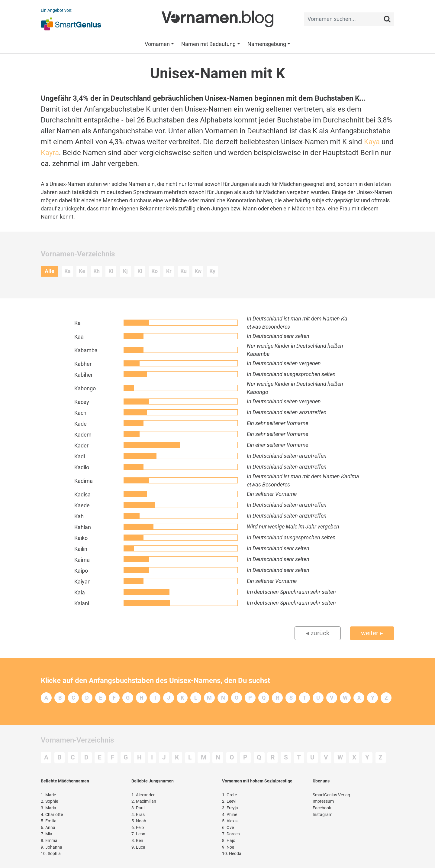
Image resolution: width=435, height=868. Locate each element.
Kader (81, 445)
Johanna (52, 847)
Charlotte (52, 815)
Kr (169, 271)
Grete (229, 795)
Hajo (229, 841)
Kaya (372, 142)
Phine (230, 815)
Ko (155, 271)
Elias (138, 815)
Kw (198, 271)
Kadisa (82, 494)
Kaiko (81, 538)
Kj (125, 271)
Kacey (82, 402)
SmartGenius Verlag (331, 795)
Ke (82, 271)
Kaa (79, 337)
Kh (97, 271)
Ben (137, 841)
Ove (228, 828)
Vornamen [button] (157, 44)
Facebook (322, 808)
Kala (80, 592)
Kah (79, 516)
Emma (49, 841)
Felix (138, 828)
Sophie (49, 801)
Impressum (323, 801)
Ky (212, 271)
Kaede (82, 505)
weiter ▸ (372, 633)
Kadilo (82, 467)
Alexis (230, 821)
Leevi (229, 801)
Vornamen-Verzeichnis (77, 740)
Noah (139, 821)
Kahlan (83, 527)
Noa (228, 847)
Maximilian (144, 801)
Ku (184, 271)
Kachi (81, 413)
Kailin (81, 549)
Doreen (231, 834)
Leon (138, 834)
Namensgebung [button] (267, 44)
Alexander (143, 795)
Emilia (49, 821)
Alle (50, 271)
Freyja (230, 808)
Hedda (232, 854)
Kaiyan (82, 582)
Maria (48, 808)
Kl (140, 271)
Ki (111, 271)
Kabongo (85, 388)
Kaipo (81, 571)
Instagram (322, 815)
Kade (81, 424)
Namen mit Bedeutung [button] (208, 44)
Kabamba (86, 350)
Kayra (50, 153)
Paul (138, 808)
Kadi (80, 456)
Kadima (84, 481)
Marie (48, 795)
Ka (68, 271)
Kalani (82, 603)
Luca (138, 847)
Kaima (82, 560)
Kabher (83, 364)
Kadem (83, 435)
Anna (48, 828)
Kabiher (84, 375)
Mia (47, 834)
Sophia (51, 854)
